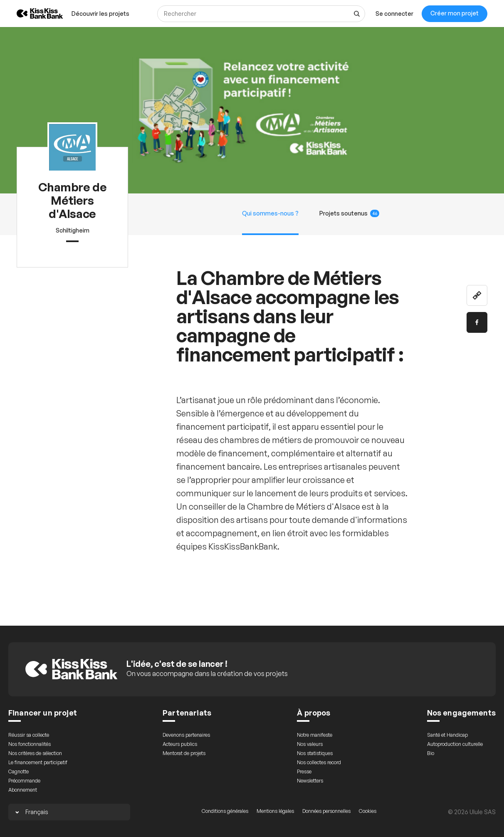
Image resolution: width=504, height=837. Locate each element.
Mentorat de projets (184, 753)
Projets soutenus (350, 213)
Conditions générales (225, 811)
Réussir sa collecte (29, 735)
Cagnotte (19, 771)
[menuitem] (100, 14)
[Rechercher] (261, 14)
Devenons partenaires (186, 735)
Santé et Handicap (447, 735)
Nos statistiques (315, 753)
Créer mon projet (455, 13)
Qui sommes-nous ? (270, 213)
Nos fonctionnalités (30, 744)
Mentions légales (275, 811)
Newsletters (310, 781)
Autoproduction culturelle (455, 744)
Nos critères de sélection (35, 753)
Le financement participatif (38, 762)
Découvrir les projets (100, 14)
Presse (304, 771)
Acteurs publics (180, 744)
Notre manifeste (315, 735)
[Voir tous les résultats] (357, 14)
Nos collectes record (319, 762)
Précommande (24, 781)
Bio (431, 753)
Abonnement (23, 790)
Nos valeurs (310, 744)
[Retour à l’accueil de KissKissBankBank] (34, 14)
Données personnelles (326, 811)
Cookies (368, 811)
